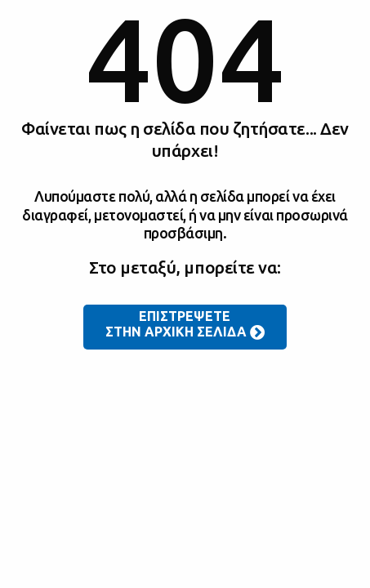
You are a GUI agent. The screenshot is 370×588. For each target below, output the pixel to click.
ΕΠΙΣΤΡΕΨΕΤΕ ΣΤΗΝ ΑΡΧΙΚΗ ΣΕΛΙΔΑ (185, 325)
